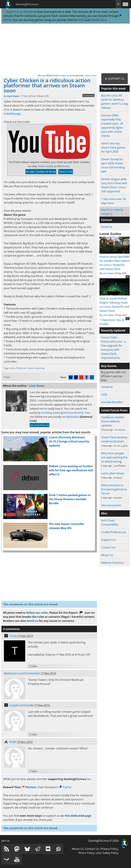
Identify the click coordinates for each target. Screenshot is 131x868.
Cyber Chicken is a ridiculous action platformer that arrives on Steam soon (47, 85)
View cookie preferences (54, 166)
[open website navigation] (125, 4)
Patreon (29, 787)
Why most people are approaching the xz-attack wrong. (114, 457)
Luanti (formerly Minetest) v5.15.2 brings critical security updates (69, 441)
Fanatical (107, 387)
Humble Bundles (112, 402)
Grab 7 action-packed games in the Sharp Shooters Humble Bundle (70, 499)
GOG (81, 20)
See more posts (111, 505)
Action (12, 368)
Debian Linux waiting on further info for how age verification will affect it (71, 470)
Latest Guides (110, 234)
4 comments (89, 95)
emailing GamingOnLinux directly (62, 413)
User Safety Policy (107, 853)
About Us (107, 555)
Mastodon (73, 417)
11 (128, 277)
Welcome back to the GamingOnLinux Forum (114, 489)
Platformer (21, 368)
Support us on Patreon (18, 12)
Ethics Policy (86, 853)
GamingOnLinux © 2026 (103, 841)
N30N (13, 742)
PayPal (65, 787)
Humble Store (99, 20)
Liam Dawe (13, 96)
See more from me (40, 425)
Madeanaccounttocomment (22, 673)
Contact (107, 220)
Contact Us (108, 547)
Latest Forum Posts (114, 410)
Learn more (91, 75)
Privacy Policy (109, 849)
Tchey (13, 636)
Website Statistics (113, 563)
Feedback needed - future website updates (113, 421)
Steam (31, 368)
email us (32, 621)
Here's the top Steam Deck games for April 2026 (113, 147)
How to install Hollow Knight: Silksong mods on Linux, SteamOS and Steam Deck (115, 303)
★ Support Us (115, 79)
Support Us (109, 540)
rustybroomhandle (21, 705)
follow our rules (37, 613)
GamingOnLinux (27, 4)
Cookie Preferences (114, 532)
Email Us (107, 227)
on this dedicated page (76, 816)
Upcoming (40, 368)
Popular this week (113, 89)
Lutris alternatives (113, 473)
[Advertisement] (66, 49)
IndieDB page (12, 114)
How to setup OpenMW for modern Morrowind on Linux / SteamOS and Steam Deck (115, 261)
